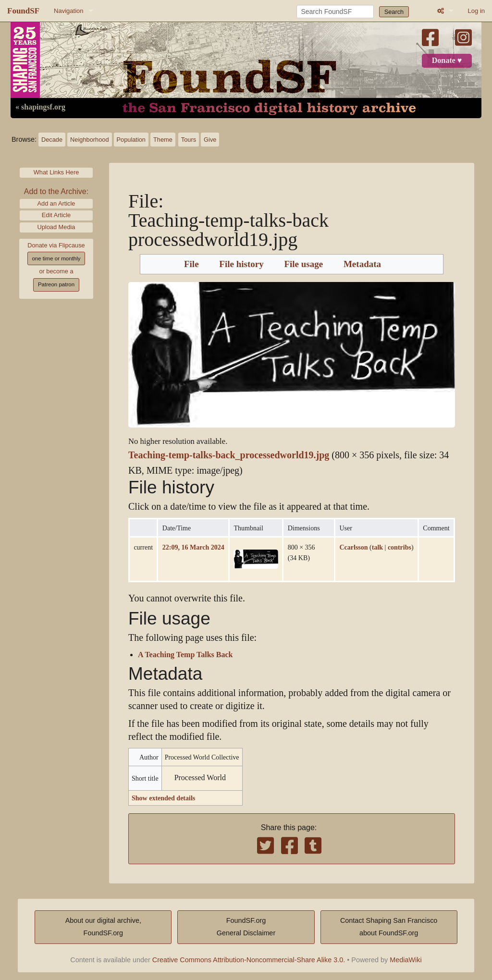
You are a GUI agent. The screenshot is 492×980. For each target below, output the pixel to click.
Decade (52, 140)
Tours (189, 140)
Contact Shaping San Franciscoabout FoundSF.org (389, 927)
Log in (476, 11)
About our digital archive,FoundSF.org (103, 927)
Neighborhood (89, 140)
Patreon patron (56, 284)
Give (210, 140)
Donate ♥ (447, 61)
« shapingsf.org (40, 107)
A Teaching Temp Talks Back (185, 655)
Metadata (362, 264)
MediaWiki (406, 960)
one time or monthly (56, 258)
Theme (163, 140)
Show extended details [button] (163, 798)
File (191, 264)
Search (394, 12)
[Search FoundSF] (335, 12)
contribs (400, 547)
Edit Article (56, 215)
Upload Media (56, 227)
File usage (303, 264)
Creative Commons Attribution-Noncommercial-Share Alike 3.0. (249, 960)
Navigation (68, 11)
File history (241, 264)
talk (377, 547)
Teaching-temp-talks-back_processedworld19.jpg (229, 455)
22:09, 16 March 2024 (193, 547)
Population (131, 140)
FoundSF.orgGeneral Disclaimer (246, 927)
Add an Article (56, 203)
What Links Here (56, 172)
